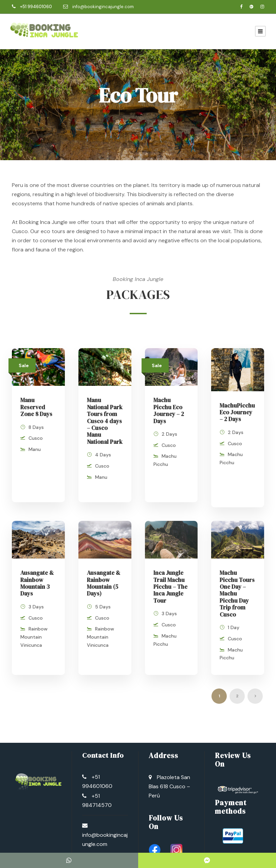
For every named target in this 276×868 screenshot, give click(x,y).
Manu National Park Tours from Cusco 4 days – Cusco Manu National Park (105, 421)
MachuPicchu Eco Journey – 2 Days (237, 412)
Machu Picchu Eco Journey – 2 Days (169, 410)
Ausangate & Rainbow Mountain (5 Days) (104, 576)
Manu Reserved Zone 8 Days (36, 407)
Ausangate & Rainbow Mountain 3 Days (37, 576)
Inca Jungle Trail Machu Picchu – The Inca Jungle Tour (170, 580)
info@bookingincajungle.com (103, 7)
